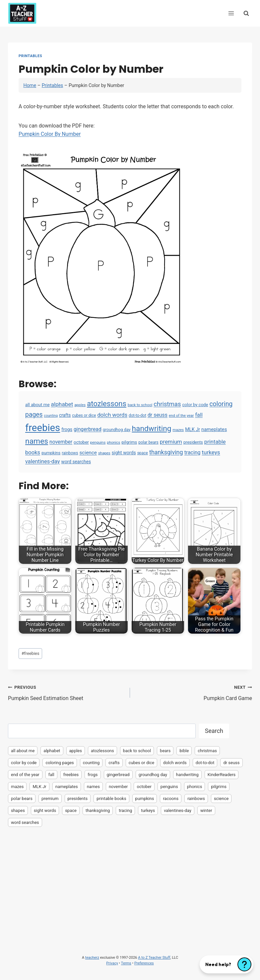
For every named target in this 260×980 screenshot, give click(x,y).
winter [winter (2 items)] (206, 810)
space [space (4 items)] (143, 453)
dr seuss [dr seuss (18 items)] (158, 415)
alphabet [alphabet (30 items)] (62, 404)
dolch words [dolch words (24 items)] (112, 415)
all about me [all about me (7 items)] (37, 405)
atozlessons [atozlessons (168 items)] (107, 403)
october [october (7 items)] (81, 442)
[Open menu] (231, 13)
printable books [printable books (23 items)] (111, 799)
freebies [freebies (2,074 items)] (43, 428)
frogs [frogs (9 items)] (67, 429)
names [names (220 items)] (37, 441)
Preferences (144, 963)
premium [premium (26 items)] (171, 442)
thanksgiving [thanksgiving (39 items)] (166, 452)
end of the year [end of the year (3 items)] (181, 415)
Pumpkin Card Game (194, 692)
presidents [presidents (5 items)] (193, 442)
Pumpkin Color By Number (50, 134)
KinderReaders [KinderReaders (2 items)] (222, 775)
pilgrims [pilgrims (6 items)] (129, 442)
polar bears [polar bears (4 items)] (148, 442)
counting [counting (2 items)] (51, 416)
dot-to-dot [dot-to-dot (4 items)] (137, 415)
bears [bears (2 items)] (165, 751)
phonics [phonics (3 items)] (113, 442)
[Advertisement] (130, 881)
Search (214, 731)
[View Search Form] (246, 13)
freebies (31, 653)
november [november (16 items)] (61, 442)
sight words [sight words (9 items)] (124, 453)
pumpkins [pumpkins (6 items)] (51, 453)
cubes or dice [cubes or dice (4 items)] (84, 415)
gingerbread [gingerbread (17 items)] (88, 429)
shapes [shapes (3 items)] (104, 453)
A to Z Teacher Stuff (154, 958)
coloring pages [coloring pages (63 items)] (60, 763)
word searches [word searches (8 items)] (76, 462)
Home (30, 86)
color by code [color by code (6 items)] (195, 405)
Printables (30, 56)
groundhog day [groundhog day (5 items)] (117, 430)
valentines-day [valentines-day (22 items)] (43, 461)
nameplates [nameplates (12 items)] (214, 429)
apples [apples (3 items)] (80, 405)
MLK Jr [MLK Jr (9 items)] (193, 429)
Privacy (112, 963)
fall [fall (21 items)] (199, 415)
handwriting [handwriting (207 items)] (152, 429)
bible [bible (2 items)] (184, 751)
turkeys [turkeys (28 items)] (211, 452)
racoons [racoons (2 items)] (171, 799)
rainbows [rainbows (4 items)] (70, 453)
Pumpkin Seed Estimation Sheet (66, 692)
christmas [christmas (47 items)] (167, 404)
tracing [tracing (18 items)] (193, 452)
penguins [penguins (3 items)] (98, 442)
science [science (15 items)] (88, 453)
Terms (126, 963)
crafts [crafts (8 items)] (65, 415)
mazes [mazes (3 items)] (178, 430)
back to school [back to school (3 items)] (140, 405)
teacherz (92, 958)
